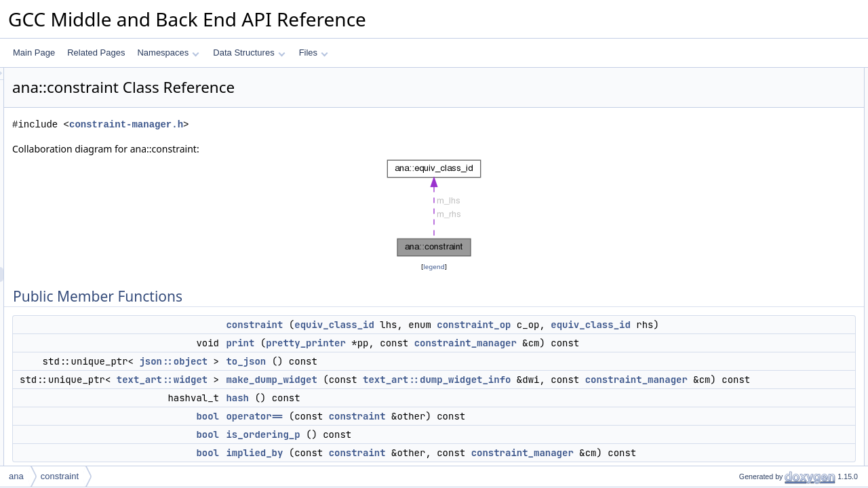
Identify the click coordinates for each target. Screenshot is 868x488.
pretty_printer (475, 358)
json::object (343, 391)
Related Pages (96, 53)
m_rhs (739, 254)
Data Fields (737, 209)
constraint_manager (447, 373)
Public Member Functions (763, 75)
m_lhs (738, 224)
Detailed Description (753, 269)
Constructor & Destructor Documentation (790, 284)
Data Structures (249, 53)
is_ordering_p (752, 180)
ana (16, 476)
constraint (424, 325)
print (410, 358)
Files (314, 53)
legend (436, 267)
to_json (415, 391)
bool (377, 461)
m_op (738, 239)
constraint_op (643, 325)
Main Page (34, 53)
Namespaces (168, 53)
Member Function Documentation (777, 314)
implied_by (747, 195)
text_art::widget (332, 409)
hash (407, 443)
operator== (424, 461)
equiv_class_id (504, 325)
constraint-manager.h (296, 124)
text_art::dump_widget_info (606, 409)
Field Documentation (754, 433)
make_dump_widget (441, 409)
